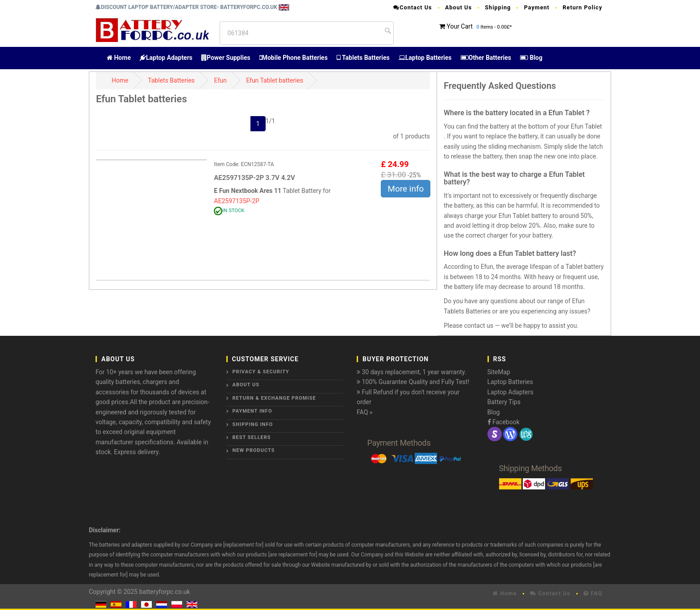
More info (406, 189)
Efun (221, 80)
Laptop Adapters (166, 58)
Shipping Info (253, 424)
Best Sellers (252, 437)
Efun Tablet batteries (275, 80)
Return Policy (582, 7)
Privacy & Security (261, 372)
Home (119, 58)
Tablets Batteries (363, 58)
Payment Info (252, 411)
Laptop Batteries (425, 58)
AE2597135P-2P (237, 201)
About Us (458, 7)
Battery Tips (504, 402)
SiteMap (499, 372)
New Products (254, 450)
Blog (531, 58)
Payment (537, 7)
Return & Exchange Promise (274, 398)
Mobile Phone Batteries (294, 58)
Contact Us (412, 7)
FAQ (593, 593)
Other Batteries (486, 58)
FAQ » (365, 412)
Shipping (498, 7)
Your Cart (459, 26)
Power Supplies (226, 58)
